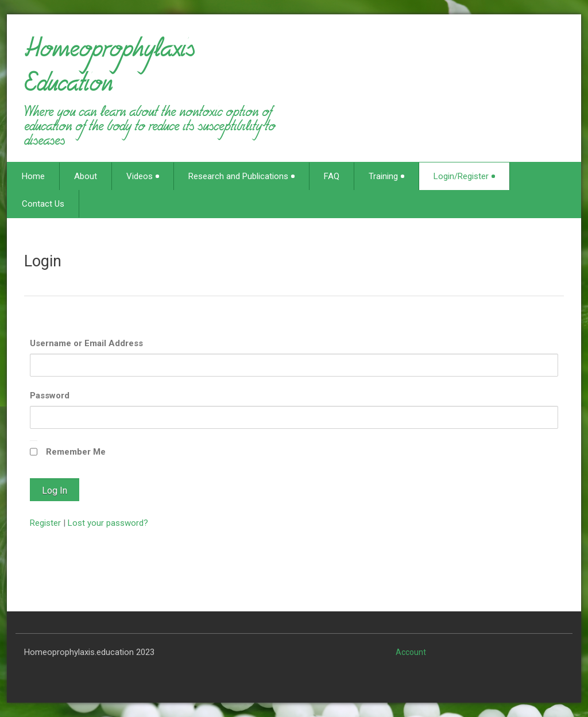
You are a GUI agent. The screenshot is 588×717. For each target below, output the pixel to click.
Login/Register (464, 176)
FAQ (332, 176)
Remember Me (76, 452)
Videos (143, 176)
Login (43, 261)
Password (50, 396)
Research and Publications (241, 176)
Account (411, 652)
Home (33, 176)
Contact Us (43, 204)
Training (386, 176)
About (86, 176)
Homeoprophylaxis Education (109, 71)
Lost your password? (108, 523)
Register (45, 523)
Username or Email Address (86, 343)
